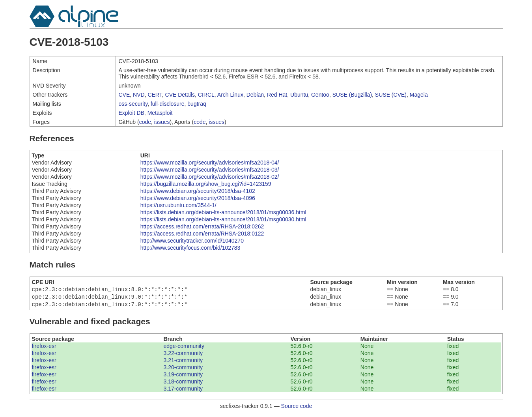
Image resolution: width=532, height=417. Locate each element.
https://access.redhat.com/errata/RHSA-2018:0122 (202, 234)
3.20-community (183, 370)
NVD (139, 95)
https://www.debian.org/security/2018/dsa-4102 (198, 191)
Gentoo (320, 95)
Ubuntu (299, 95)
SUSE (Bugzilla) (352, 95)
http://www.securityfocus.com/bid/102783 (190, 248)
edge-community (184, 348)
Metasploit (160, 113)
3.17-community (183, 391)
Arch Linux (230, 95)
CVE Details (180, 95)
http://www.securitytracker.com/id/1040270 (192, 241)
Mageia (419, 95)
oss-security (133, 104)
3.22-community (183, 355)
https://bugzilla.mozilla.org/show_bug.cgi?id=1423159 (206, 184)
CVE (124, 95)
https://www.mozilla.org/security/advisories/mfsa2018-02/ (210, 177)
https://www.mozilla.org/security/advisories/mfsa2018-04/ (210, 163)
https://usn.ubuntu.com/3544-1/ (178, 205)
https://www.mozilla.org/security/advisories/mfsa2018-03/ (210, 170)
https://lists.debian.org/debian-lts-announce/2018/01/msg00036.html (223, 212)
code (145, 122)
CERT (155, 95)
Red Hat (277, 95)
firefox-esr (44, 348)
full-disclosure (168, 104)
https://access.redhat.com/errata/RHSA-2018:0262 (202, 226)
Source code (297, 408)
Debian (255, 95)
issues (162, 122)
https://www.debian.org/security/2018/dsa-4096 (198, 198)
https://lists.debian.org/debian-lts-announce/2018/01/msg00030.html (223, 219)
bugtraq (197, 104)
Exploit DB (132, 113)
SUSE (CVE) (391, 95)
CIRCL (206, 95)
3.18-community (183, 384)
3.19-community (183, 377)
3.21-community (183, 363)
